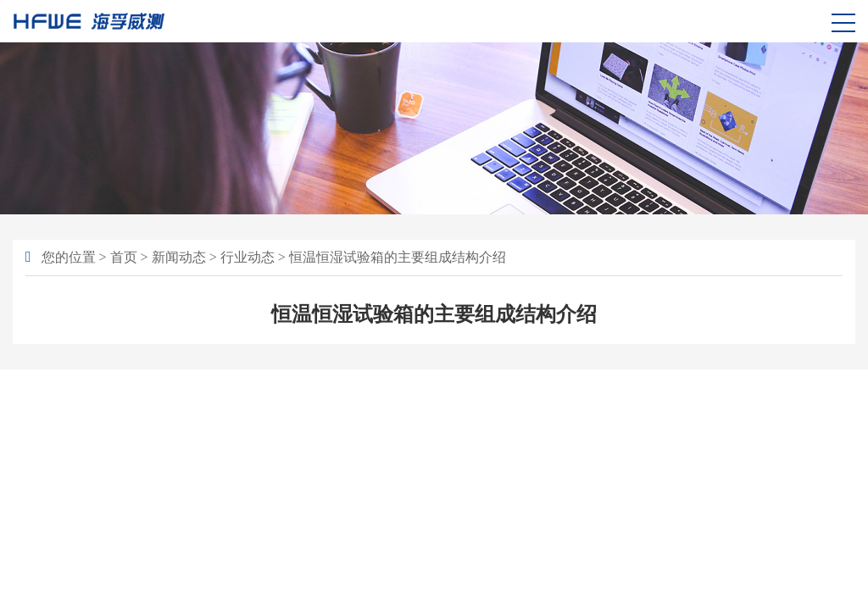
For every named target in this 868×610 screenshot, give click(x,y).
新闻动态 (179, 257)
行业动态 (248, 257)
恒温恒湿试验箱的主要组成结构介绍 (398, 257)
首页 (124, 257)
